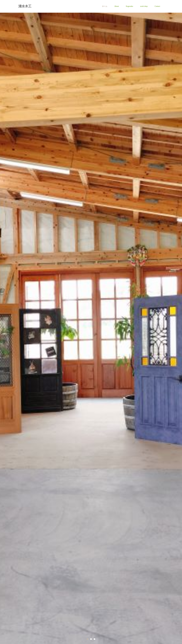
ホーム (105, 6)
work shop (144, 6)
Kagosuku (129, 6)
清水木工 (25, 6)
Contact (157, 6)
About (117, 6)
